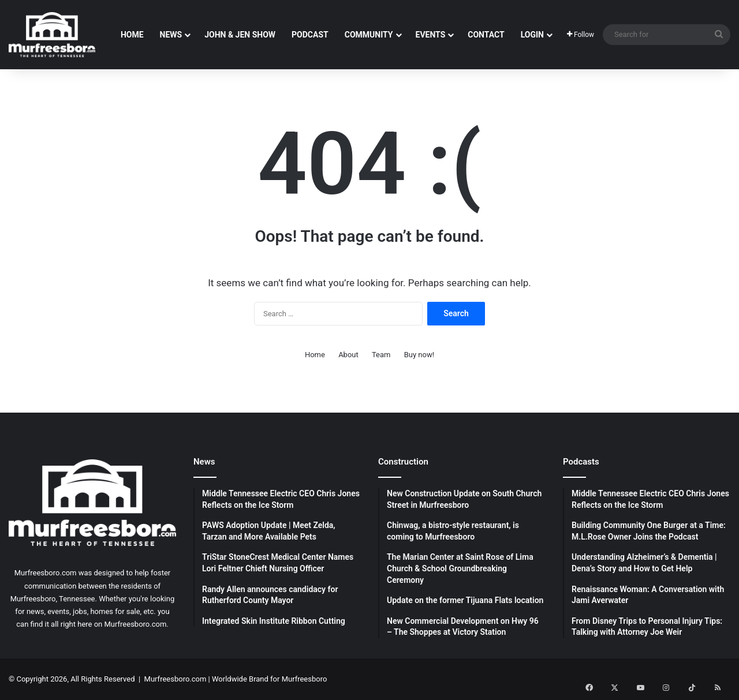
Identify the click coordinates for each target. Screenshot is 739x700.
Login (532, 35)
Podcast (310, 35)
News (171, 35)
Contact (486, 35)
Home (132, 35)
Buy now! (419, 355)
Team (381, 355)
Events (431, 35)
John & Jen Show (240, 35)
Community (369, 35)
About (348, 355)
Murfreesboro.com (176, 679)
